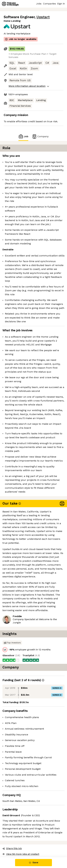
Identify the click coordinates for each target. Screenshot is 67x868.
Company (40, 136)
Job (23, 136)
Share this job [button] (12, 848)
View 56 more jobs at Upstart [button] (21, 854)
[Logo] (10, 4)
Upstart (43, 17)
